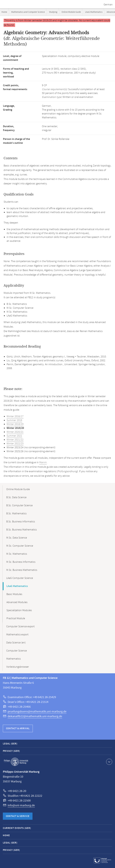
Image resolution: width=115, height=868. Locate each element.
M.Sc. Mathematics (17, 554)
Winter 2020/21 (15, 432)
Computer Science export (20, 627)
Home (4, 12)
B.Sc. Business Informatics (21, 522)
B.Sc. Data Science (16, 497)
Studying (53, 12)
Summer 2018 (14, 420)
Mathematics (13, 659)
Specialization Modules (19, 610)
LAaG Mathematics (94, 12)
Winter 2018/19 (15, 424)
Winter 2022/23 (15, 444)
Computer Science (17, 651)
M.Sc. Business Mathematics (22, 570)
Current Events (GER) (17, 828)
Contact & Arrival (18, 729)
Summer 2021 (14, 436)
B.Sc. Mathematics (16, 514)
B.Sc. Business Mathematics (21, 530)
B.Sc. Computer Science (19, 505)
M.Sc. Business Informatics (21, 562)
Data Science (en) (16, 643)
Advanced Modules (17, 602)
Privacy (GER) (11, 751)
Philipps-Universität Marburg (16, 762)
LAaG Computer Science (20, 578)
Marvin (43, 462)
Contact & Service (18, 816)
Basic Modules (14, 594)
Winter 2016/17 (15, 416)
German (108, 5)
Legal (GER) (10, 744)
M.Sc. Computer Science (20, 546)
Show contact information (109, 762)
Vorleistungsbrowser (18, 667)
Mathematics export (17, 635)
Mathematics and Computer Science (28, 12)
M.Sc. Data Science (17, 538)
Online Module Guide (71, 12)
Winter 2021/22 (15, 440)
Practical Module (16, 618)
